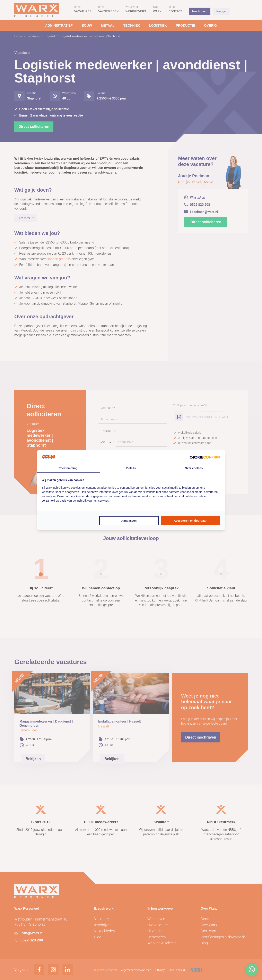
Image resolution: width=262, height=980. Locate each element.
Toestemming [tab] (68, 468)
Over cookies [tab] (194, 468)
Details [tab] (131, 468)
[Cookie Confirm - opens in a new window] (205, 457)
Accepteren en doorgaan (191, 521)
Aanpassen (129, 521)
